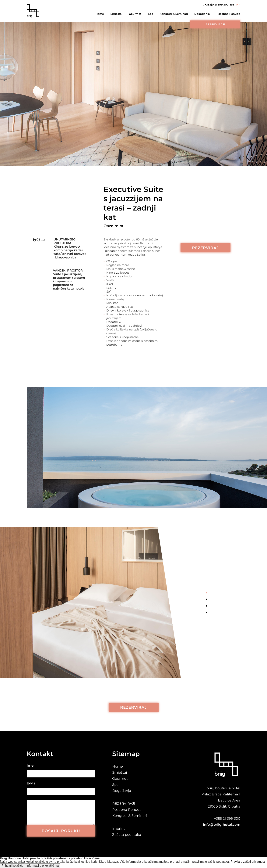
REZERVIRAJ (205, 248)
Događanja (202, 14)
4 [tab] (206, 613)
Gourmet (135, 14)
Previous (206, 583)
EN (232, 5)
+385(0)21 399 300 (216, 5)
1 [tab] (206, 593)
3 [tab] (206, 606)
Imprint (119, 829)
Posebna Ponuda (228, 14)
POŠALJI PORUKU (61, 831)
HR (238, 5)
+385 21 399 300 (227, 819)
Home (100, 14)
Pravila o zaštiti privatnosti (248, 862)
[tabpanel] (100, 603)
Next (206, 621)
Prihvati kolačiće (12, 866)
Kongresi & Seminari (174, 14)
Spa (151, 14)
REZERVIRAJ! (215, 24)
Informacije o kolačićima (43, 866)
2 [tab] (206, 600)
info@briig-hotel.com (222, 825)
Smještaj (116, 14)
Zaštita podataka (127, 835)
